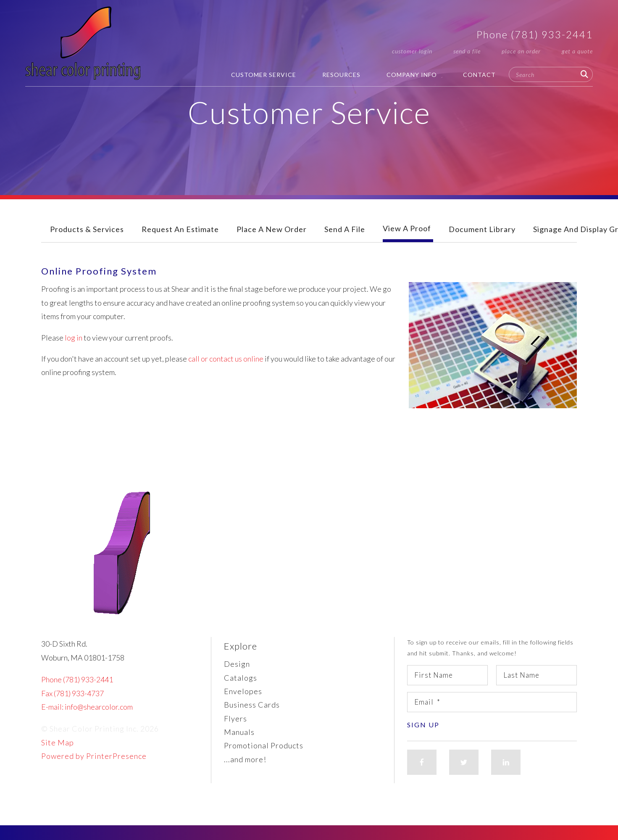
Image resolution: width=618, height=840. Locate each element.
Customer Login (412, 51)
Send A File (345, 229)
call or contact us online (226, 359)
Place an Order (521, 51)
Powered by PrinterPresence (94, 756)
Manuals (239, 732)
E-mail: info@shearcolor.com (87, 707)
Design (237, 664)
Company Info (412, 75)
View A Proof (407, 228)
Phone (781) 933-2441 (535, 34)
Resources (341, 75)
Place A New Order (272, 229)
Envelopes (243, 691)
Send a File (467, 51)
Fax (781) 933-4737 (72, 693)
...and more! (245, 759)
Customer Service (264, 75)
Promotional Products (264, 745)
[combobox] (551, 74)
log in (74, 338)
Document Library (482, 229)
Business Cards (252, 705)
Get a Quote (577, 51)
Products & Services (87, 229)
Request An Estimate (180, 229)
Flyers (235, 718)
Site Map (58, 742)
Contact (479, 75)
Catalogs (241, 678)
